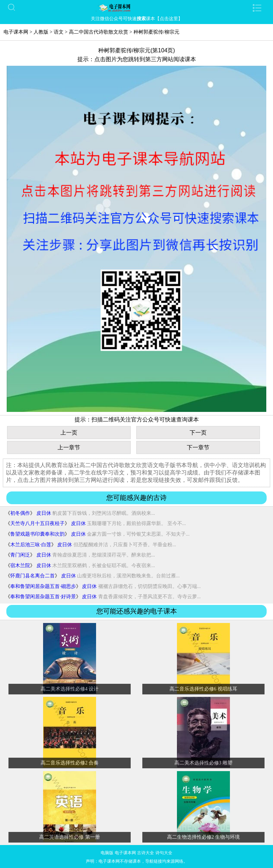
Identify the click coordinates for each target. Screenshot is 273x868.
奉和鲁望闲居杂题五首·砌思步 (43, 586)
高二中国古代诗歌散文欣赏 (99, 32)
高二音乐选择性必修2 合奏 (70, 763)
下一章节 (198, 447)
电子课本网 (16, 32)
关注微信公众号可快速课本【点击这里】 (137, 19)
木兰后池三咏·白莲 (31, 545)
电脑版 (107, 853)
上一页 (69, 433)
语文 (59, 32)
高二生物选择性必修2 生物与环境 (204, 837)
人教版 (41, 32)
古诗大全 (146, 853)
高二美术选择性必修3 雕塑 (204, 763)
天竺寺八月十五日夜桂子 (37, 523)
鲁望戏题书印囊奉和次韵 (37, 534)
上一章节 (69, 447)
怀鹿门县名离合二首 (32, 576)
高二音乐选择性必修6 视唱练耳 (204, 689)
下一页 (198, 433)
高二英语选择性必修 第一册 (70, 837)
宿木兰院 (20, 566)
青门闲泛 (20, 555)
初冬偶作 (20, 513)
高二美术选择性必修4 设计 (70, 689)
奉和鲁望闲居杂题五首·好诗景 (43, 597)
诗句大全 (164, 853)
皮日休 (44, 513)
